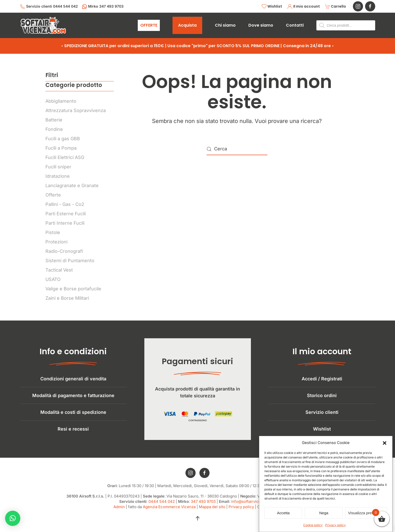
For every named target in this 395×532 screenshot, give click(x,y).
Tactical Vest (59, 270)
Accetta (283, 513)
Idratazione (58, 176)
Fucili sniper (58, 167)
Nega (324, 513)
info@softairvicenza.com (254, 507)
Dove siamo (261, 25)
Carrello (336, 6)
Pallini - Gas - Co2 (65, 204)
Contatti (295, 25)
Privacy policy (336, 525)
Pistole (53, 232)
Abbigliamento (61, 101)
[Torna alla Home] (43, 25)
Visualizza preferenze (366, 513)
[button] (385, 443)
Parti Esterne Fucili (66, 214)
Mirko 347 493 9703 (103, 7)
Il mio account (304, 6)
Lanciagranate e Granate (72, 185)
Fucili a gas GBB (63, 139)
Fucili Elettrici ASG (65, 157)
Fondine (54, 129)
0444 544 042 (162, 507)
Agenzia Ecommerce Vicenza (169, 512)
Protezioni (56, 242)
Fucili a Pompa (61, 148)
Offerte (53, 195)
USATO (53, 279)
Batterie (54, 120)
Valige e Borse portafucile (73, 289)
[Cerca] (237, 149)
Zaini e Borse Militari (67, 298)
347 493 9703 (203, 507)
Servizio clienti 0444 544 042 (49, 7)
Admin (119, 512)
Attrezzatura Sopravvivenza (76, 110)
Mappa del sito (212, 512)
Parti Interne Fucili (65, 223)
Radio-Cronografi (64, 251)
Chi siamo (225, 25)
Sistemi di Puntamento (70, 261)
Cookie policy (313, 525)
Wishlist (272, 6)
